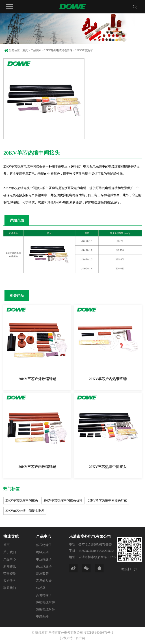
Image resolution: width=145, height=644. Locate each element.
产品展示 (36, 50)
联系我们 (10, 588)
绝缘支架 (42, 552)
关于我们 (10, 552)
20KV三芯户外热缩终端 (37, 379)
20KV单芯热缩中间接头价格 (63, 501)
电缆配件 (42, 617)
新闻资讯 (10, 566)
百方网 (80, 638)
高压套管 (42, 574)
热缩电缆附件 (45, 609)
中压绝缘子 (44, 559)
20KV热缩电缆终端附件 (58, 50)
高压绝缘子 (44, 566)
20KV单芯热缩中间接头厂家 (107, 501)
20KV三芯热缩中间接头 (108, 467)
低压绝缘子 (44, 545)
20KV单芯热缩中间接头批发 (25, 511)
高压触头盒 (44, 581)
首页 (6, 545)
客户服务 (10, 581)
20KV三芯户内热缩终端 (37, 467)
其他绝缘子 (44, 595)
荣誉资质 (10, 574)
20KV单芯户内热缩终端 (108, 379)
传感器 (41, 588)
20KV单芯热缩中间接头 (22, 501)
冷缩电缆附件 (45, 602)
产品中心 (10, 559)
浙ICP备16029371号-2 (98, 633)
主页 (25, 50)
